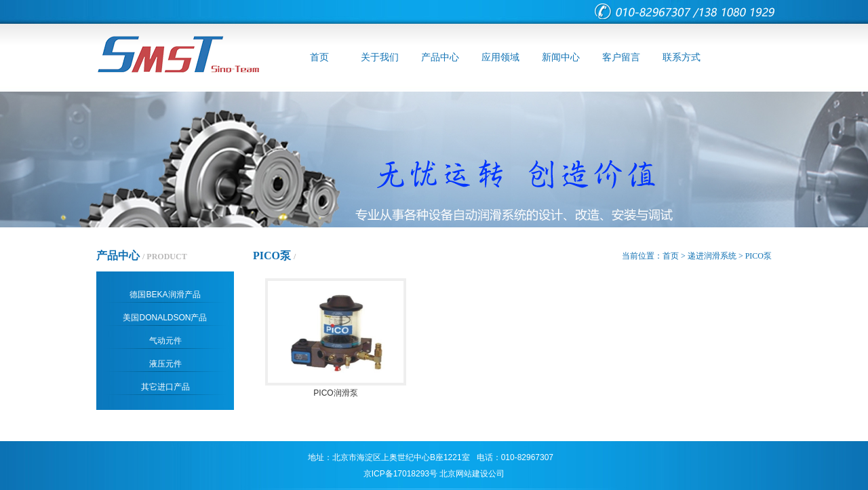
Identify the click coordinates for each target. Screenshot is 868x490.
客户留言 (621, 57)
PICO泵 (758, 256)
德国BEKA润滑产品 (165, 295)
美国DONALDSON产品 (165, 318)
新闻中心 (561, 57)
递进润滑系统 (712, 256)
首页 (319, 57)
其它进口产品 (165, 387)
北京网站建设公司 (472, 474)
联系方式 (682, 57)
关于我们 (380, 57)
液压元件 (165, 364)
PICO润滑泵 (336, 388)
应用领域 (500, 57)
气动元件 (165, 341)
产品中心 (440, 57)
